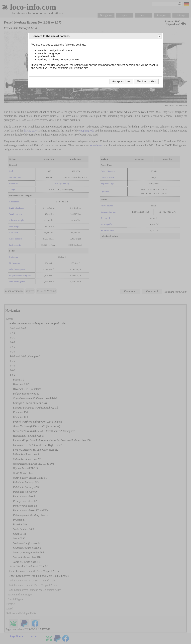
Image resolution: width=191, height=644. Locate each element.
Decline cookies (146, 81)
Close (159, 36)
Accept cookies (121, 81)
